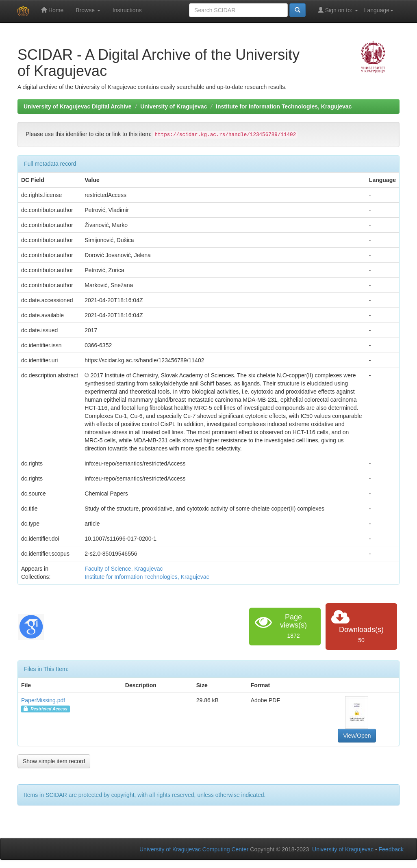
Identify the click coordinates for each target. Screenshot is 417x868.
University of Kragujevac (174, 106)
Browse (88, 10)
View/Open (357, 736)
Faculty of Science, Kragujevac (124, 569)
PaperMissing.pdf (43, 700)
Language (379, 10)
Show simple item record (54, 761)
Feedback (391, 849)
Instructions (127, 10)
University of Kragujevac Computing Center (194, 849)
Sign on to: (338, 10)
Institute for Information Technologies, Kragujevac (284, 106)
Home (52, 10)
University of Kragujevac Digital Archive (78, 106)
